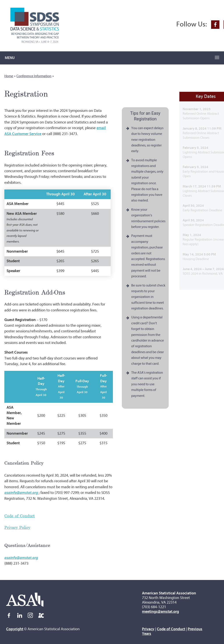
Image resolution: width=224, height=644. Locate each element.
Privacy (148, 629)
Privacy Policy (17, 527)
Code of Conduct (20, 516)
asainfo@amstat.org (21, 558)
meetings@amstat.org (160, 612)
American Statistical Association (169, 593)
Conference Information (34, 76)
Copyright (15, 629)
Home (9, 76)
